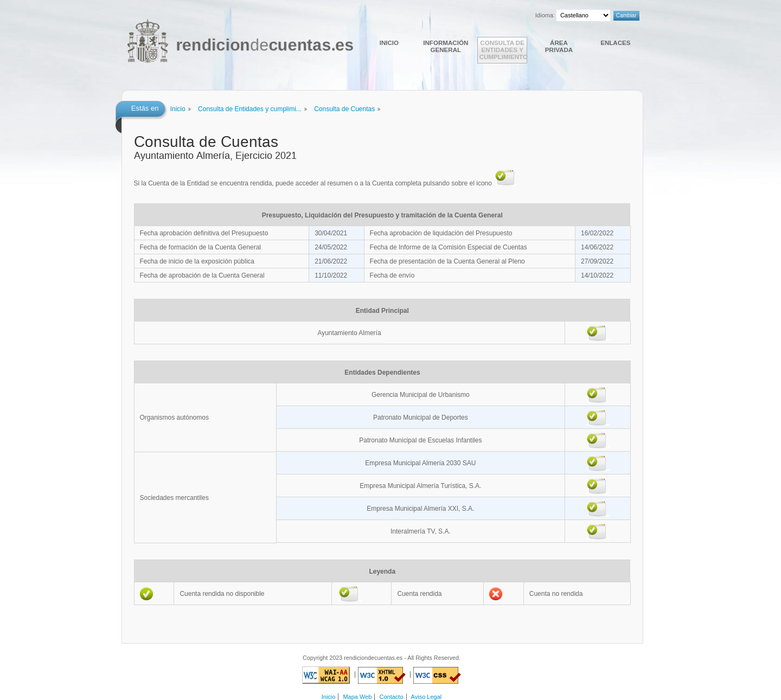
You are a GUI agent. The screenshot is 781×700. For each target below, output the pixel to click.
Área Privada (559, 46)
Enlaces (615, 43)
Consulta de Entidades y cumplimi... (250, 109)
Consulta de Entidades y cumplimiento (503, 50)
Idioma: (545, 15)
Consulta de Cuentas (344, 109)
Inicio (389, 43)
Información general (446, 46)
